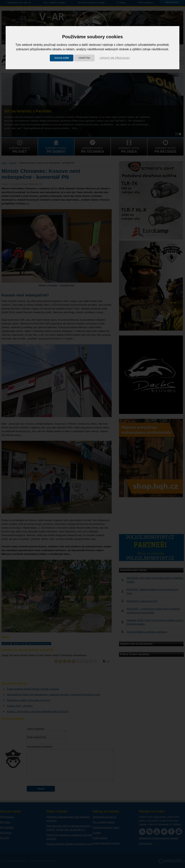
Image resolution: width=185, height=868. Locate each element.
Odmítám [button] (84, 58)
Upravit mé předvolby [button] (115, 58)
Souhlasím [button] (62, 58)
